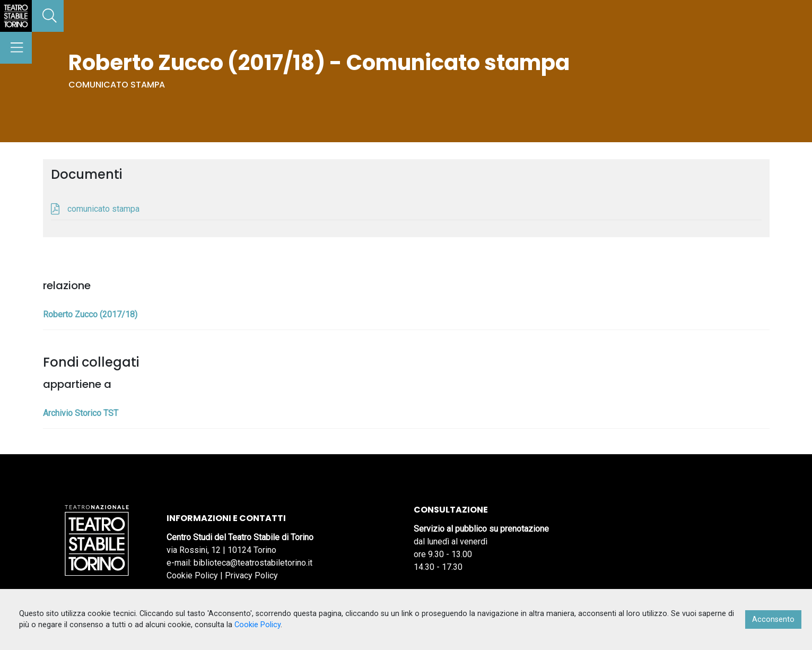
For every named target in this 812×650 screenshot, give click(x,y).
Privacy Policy (251, 575)
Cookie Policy (192, 575)
